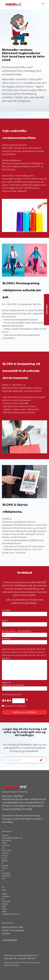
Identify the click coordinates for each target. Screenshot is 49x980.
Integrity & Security (11, 965)
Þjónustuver (7, 840)
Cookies (5, 853)
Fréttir (4, 909)
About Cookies (22, 963)
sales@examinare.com (11, 914)
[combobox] (5, 635)
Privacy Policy (35, 963)
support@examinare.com (12, 838)
